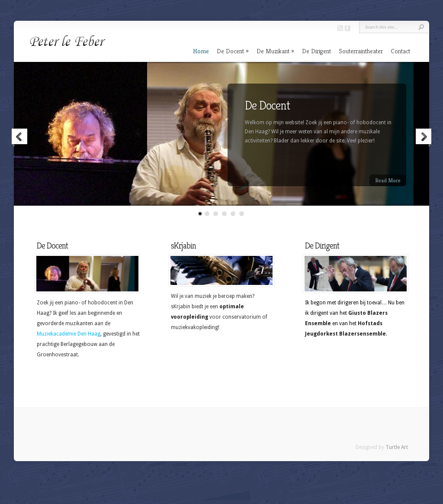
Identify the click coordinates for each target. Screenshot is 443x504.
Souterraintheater (361, 51)
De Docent (230, 51)
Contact (400, 51)
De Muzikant (273, 51)
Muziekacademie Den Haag (69, 334)
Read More (388, 180)
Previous (20, 138)
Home (201, 51)
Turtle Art (397, 447)
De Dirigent (316, 51)
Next (423, 138)
